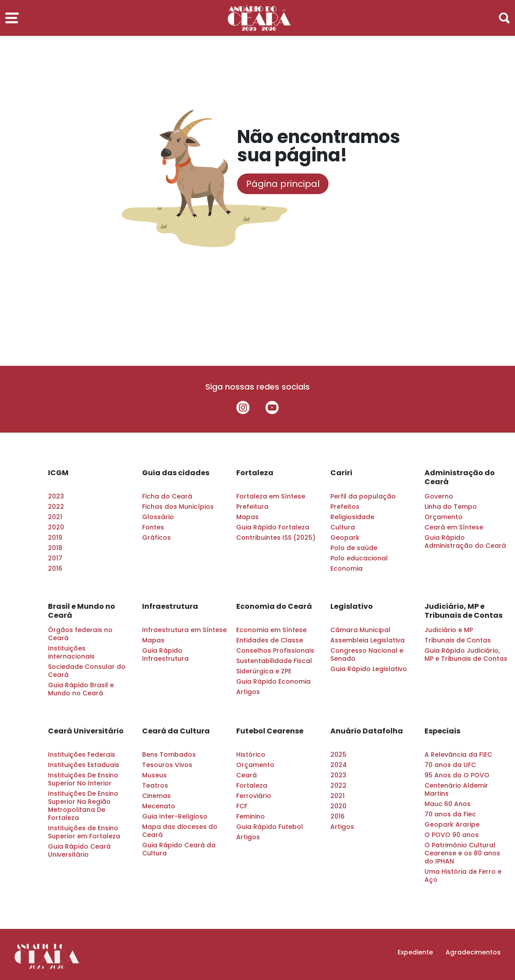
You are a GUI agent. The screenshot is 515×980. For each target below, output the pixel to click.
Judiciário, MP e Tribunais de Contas (463, 611)
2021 (55, 517)
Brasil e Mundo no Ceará (82, 611)
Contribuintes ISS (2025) (276, 538)
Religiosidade (352, 517)
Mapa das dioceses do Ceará (180, 831)
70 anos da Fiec (450, 814)
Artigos (248, 692)
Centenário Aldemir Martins (456, 789)
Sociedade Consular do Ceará (87, 671)
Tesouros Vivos (167, 765)
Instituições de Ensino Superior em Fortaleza (84, 832)
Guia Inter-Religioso (175, 816)
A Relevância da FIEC (458, 755)
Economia (346, 568)
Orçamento (444, 517)
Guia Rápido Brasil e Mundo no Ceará (81, 689)
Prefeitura (252, 507)
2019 (55, 538)
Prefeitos (345, 507)
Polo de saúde (354, 548)
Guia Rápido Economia (273, 681)
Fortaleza (255, 473)
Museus (154, 775)
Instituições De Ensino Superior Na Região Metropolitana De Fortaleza (83, 806)
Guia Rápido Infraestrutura (165, 655)
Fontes (153, 527)
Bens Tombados (169, 755)
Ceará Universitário (86, 731)
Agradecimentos (473, 952)
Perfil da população (363, 496)
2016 (55, 568)
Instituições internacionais (71, 652)
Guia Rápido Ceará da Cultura (179, 849)
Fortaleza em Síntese (271, 496)
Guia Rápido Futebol (270, 827)
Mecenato (159, 806)
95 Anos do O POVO (457, 775)
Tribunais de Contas (458, 640)
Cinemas (156, 796)
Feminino (251, 816)
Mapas (247, 517)
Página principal (283, 184)
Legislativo (352, 607)
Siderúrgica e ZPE (264, 671)
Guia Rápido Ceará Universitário (79, 850)
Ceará (247, 775)
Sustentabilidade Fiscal (274, 661)
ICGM (58, 473)
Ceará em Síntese (454, 527)
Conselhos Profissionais (275, 650)
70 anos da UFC (450, 765)
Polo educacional (359, 558)
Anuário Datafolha (367, 731)
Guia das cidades (176, 473)
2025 (338, 755)
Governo (439, 496)
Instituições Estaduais (84, 765)
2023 (56, 496)
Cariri (341, 473)
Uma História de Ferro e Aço (463, 876)
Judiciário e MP (449, 630)
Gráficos (156, 538)
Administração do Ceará (460, 477)
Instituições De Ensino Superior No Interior (83, 779)
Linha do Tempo (451, 507)
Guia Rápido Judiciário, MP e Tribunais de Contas (466, 655)
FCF (242, 806)
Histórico (251, 755)
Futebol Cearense (270, 731)
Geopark (345, 538)
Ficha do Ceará (167, 496)
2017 (55, 558)
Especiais (442, 731)
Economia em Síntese (271, 630)
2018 (55, 548)
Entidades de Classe (270, 640)
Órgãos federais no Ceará (80, 634)
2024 (339, 765)
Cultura (343, 527)
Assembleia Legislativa (368, 640)
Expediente (415, 952)
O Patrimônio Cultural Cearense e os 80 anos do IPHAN (462, 853)
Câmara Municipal (360, 630)
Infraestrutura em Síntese (184, 630)
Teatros (155, 785)
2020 (56, 527)
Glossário (158, 517)
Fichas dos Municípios (178, 507)
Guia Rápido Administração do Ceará (465, 542)
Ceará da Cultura (176, 731)
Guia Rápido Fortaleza (273, 527)
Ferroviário (254, 796)
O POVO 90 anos (452, 835)
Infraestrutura (170, 607)
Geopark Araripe (452, 824)
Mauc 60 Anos (448, 804)
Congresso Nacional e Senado (367, 655)
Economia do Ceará (274, 607)
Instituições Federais (82, 755)
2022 (56, 507)
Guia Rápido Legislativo (369, 669)
